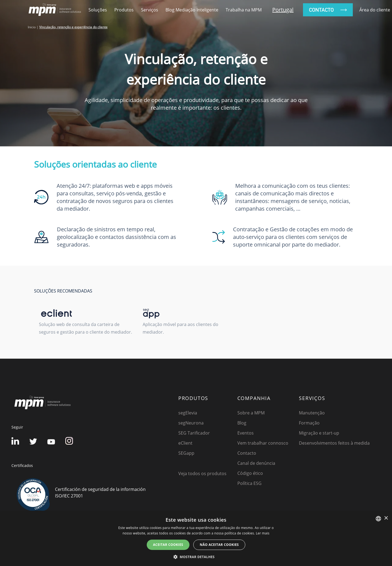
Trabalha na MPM (244, 10)
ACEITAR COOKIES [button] (168, 545)
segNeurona (191, 423)
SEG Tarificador (194, 433)
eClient (185, 443)
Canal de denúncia (256, 463)
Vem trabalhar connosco (263, 443)
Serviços (150, 10)
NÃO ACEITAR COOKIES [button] (219, 545)
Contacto (247, 453)
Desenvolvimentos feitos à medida (334, 443)
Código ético (250, 473)
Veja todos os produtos (202, 473)
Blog (242, 423)
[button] (196, 557)
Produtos (124, 10)
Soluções (98, 10)
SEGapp (186, 453)
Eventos (246, 433)
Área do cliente (375, 10)
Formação (309, 423)
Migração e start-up (319, 433)
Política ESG (249, 483)
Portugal (283, 10)
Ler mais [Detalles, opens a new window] (263, 533)
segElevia (188, 413)
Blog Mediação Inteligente (192, 10)
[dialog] (196, 539)
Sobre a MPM (251, 413)
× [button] (386, 518)
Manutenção (312, 413)
